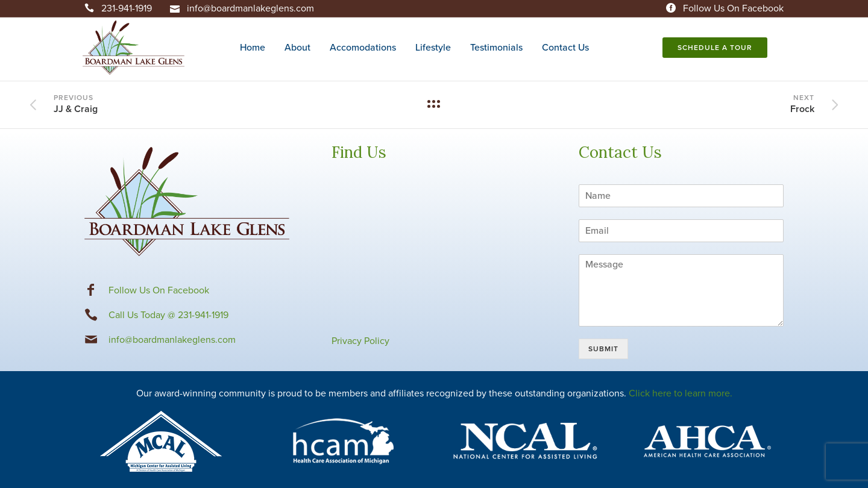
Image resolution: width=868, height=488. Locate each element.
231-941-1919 (127, 8)
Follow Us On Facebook (733, 8)
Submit (603, 349)
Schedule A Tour (713, 48)
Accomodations (363, 48)
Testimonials (496, 48)
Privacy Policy (360, 341)
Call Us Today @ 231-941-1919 (168, 315)
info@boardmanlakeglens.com (250, 8)
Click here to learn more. (681, 393)
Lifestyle (433, 48)
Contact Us (565, 48)
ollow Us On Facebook (162, 290)
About (297, 48)
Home (253, 48)
